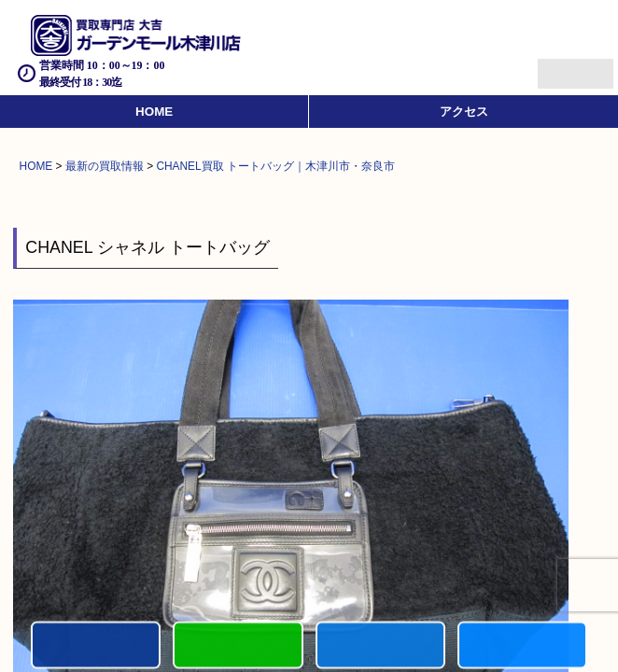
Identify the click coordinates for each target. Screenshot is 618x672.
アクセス (464, 112)
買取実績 (522, 646)
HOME (154, 112)
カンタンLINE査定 (238, 646)
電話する (96, 646)
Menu (555, 66)
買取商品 (380, 646)
